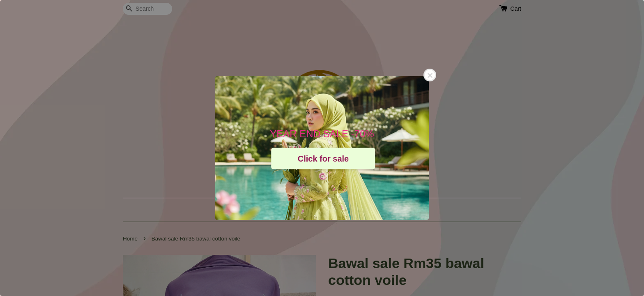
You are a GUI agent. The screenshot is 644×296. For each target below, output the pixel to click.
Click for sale (323, 158)
